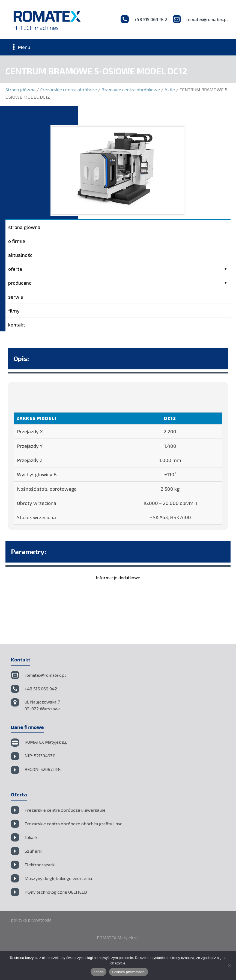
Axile (170, 89)
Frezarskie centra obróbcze (68, 89)
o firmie (17, 241)
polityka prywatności (32, 920)
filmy (14, 311)
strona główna (24, 227)
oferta (118, 269)
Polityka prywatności (129, 972)
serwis (16, 297)
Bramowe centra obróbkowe (131, 89)
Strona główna (20, 89)
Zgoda (98, 972)
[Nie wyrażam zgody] (229, 966)
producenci (118, 283)
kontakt (17, 325)
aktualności (21, 255)
